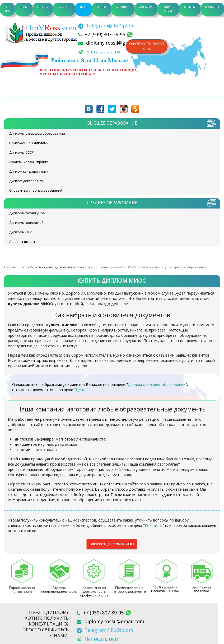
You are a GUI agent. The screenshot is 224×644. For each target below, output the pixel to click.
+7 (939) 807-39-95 (106, 34)
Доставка (146, 7)
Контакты (212, 7)
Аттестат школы (22, 242)
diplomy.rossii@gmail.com (116, 43)
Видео (102, 7)
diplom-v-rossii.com (42, 33)
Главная (10, 267)
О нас (8, 9)
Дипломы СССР (22, 152)
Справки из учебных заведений (36, 190)
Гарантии (123, 7)
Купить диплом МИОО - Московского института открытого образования (153, 267)
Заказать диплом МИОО (112, 544)
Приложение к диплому (29, 143)
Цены (24, 7)
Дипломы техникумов (27, 213)
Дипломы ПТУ (20, 232)
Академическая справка (29, 162)
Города (43, 7)
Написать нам (103, 51)
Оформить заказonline (147, 46)
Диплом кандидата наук (29, 171)
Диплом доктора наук (27, 181)
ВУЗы (84, 7)
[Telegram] (106, 26)
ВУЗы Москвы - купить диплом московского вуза (57, 267)
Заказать (64, 7)
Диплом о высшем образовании (157, 384)
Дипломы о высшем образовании (37, 133)
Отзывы (190, 7)
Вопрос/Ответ (168, 9)
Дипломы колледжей (26, 223)
